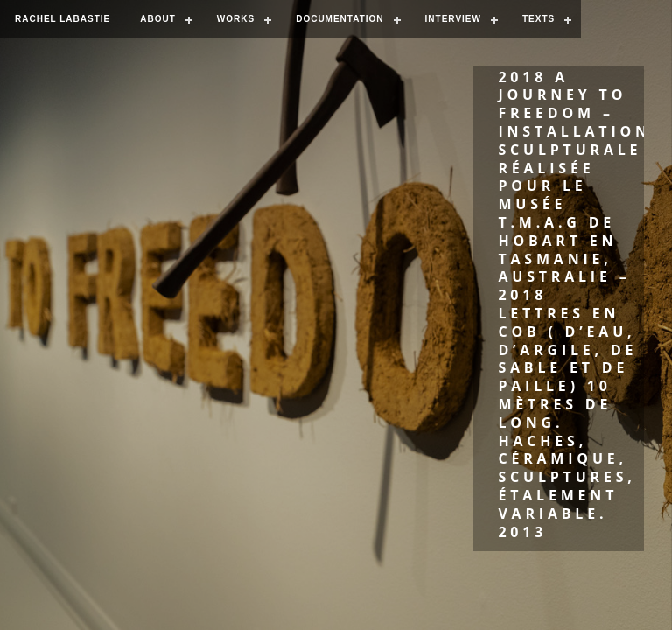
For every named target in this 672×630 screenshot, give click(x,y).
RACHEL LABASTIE (63, 19)
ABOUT (158, 19)
